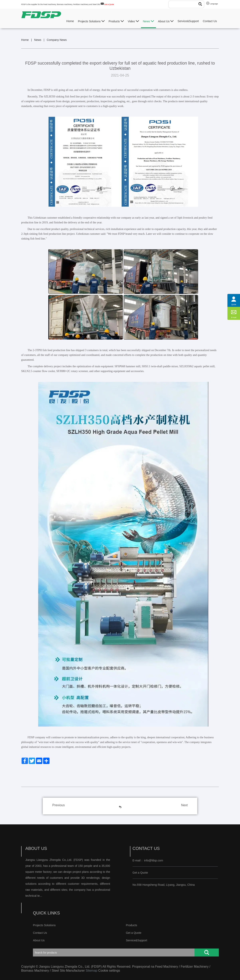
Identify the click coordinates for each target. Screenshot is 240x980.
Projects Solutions (91, 21)
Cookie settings (109, 971)
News (148, 21)
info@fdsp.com (154, 860)
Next (184, 805)
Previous (59, 805)
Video (133, 21)
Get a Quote (109, 4)
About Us (166, 21)
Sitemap (92, 971)
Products (116, 21)
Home (70, 21)
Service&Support (188, 21)
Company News (57, 40)
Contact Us (210, 21)
